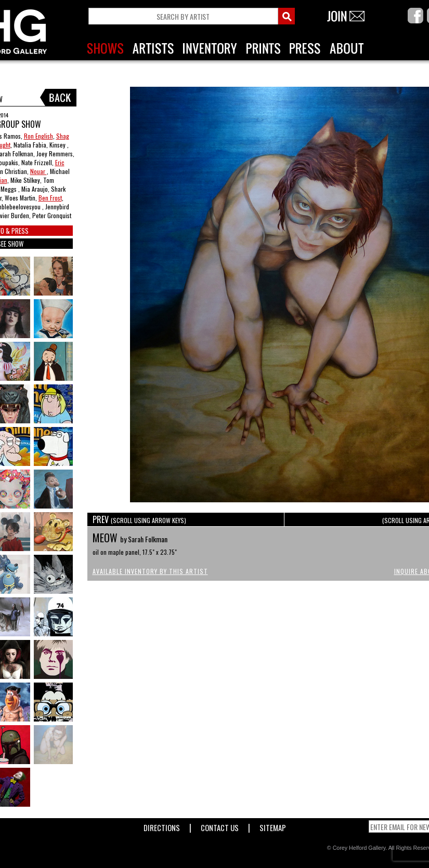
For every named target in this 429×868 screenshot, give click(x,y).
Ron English (38, 136)
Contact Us (220, 826)
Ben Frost (50, 198)
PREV (139, 519)
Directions (162, 826)
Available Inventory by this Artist (150, 571)
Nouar (38, 171)
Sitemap (273, 826)
